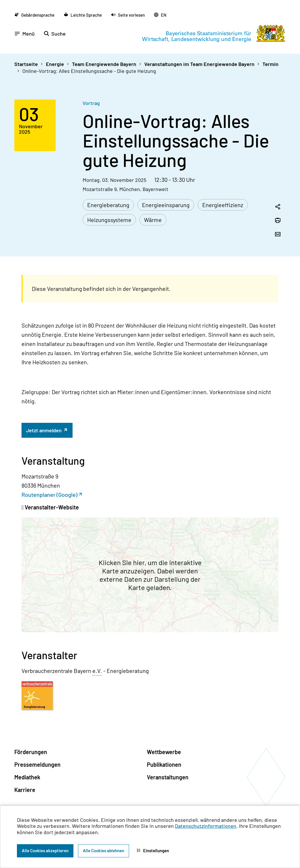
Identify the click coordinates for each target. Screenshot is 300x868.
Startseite (26, 64)
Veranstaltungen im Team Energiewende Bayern (199, 64)
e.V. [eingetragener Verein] (97, 671)
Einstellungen (153, 851)
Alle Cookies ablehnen (104, 851)
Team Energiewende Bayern (104, 64)
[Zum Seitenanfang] (288, 434)
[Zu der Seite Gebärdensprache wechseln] (34, 15)
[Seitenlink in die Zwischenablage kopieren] (278, 207)
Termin (270, 64)
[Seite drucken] (278, 221)
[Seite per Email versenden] (278, 235)
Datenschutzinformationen (206, 826)
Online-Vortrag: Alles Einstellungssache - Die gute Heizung (89, 71)
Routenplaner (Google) (49, 495)
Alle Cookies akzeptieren (45, 851)
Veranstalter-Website (51, 507)
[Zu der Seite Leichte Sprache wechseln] (83, 15)
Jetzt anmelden (44, 430)
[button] (128, 15)
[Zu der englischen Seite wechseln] (160, 15)
